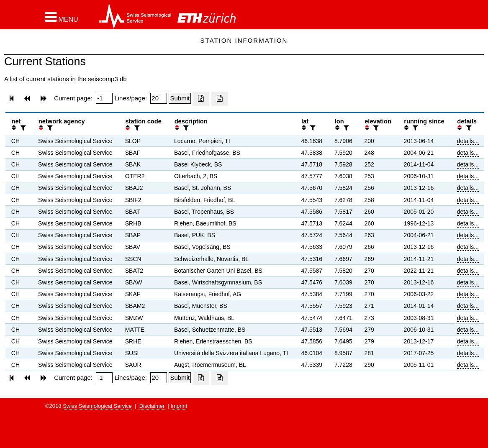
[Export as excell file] (201, 99)
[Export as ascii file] (220, 99)
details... (468, 141)
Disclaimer (152, 406)
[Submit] (180, 98)
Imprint (179, 406)
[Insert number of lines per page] (159, 98)
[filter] (22, 128)
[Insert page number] (104, 98)
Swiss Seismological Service (97, 406)
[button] (62, 17)
